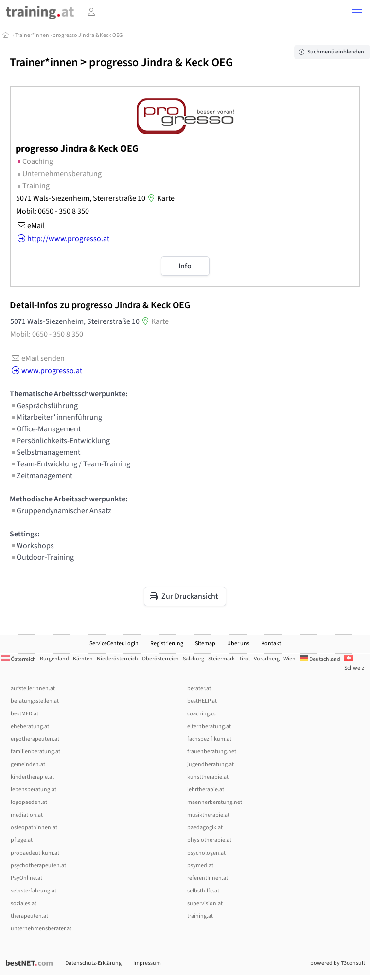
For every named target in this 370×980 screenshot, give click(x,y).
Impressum (147, 963)
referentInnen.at (208, 878)
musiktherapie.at (208, 815)
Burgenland (54, 659)
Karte (160, 198)
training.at (200, 916)
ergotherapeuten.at (35, 739)
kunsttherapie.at (208, 777)
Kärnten (83, 659)
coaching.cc (202, 714)
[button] (357, 13)
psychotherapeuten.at (38, 865)
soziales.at (24, 903)
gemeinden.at (28, 764)
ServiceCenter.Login (114, 644)
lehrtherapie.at (206, 790)
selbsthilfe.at (203, 891)
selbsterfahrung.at (34, 891)
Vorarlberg (267, 659)
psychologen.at (206, 853)
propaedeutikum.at (35, 853)
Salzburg (194, 659)
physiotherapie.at (209, 840)
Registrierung (167, 644)
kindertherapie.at (32, 777)
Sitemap (205, 644)
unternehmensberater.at (41, 929)
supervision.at (205, 903)
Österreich (18, 659)
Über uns (238, 644)
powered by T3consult (338, 963)
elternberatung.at (209, 726)
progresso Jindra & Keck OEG (88, 35)
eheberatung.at (30, 726)
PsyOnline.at (26, 878)
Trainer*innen (32, 35)
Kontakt (271, 644)
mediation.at (27, 815)
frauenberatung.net (212, 752)
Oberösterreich (160, 659)
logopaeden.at (29, 802)
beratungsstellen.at (35, 701)
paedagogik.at (205, 828)
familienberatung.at (35, 752)
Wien (290, 659)
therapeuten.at (29, 916)
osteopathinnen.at (34, 828)
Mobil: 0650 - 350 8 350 (53, 211)
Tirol (244, 659)
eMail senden (37, 358)
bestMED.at (25, 714)
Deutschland (320, 659)
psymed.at (200, 865)
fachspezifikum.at (209, 739)
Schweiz (354, 664)
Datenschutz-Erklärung (93, 963)
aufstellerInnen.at (33, 688)
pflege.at (22, 840)
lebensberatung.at (34, 790)
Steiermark (221, 659)
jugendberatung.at (211, 764)
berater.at (199, 688)
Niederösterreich (117, 659)
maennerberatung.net (215, 802)
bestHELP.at (202, 701)
